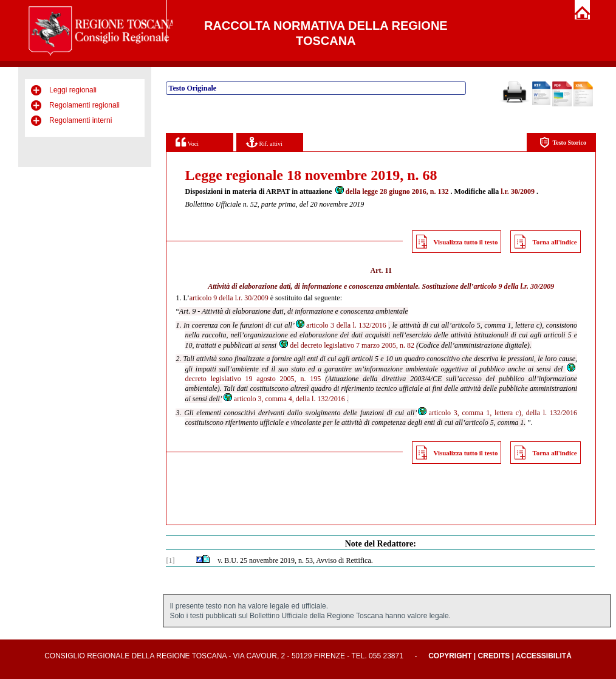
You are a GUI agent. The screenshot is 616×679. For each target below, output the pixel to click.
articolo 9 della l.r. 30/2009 (514, 286)
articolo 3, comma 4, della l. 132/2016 (284, 399)
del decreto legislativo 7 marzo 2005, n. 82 (346, 345)
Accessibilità (544, 656)
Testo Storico (563, 143)
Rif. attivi (264, 142)
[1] (170, 560)
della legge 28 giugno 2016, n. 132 (392, 191)
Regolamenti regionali (84, 105)
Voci (187, 142)
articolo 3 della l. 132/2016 (341, 325)
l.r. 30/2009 (518, 191)
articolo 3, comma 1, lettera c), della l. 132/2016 (497, 413)
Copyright (450, 656)
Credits (494, 656)
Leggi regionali (73, 90)
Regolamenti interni (80, 120)
